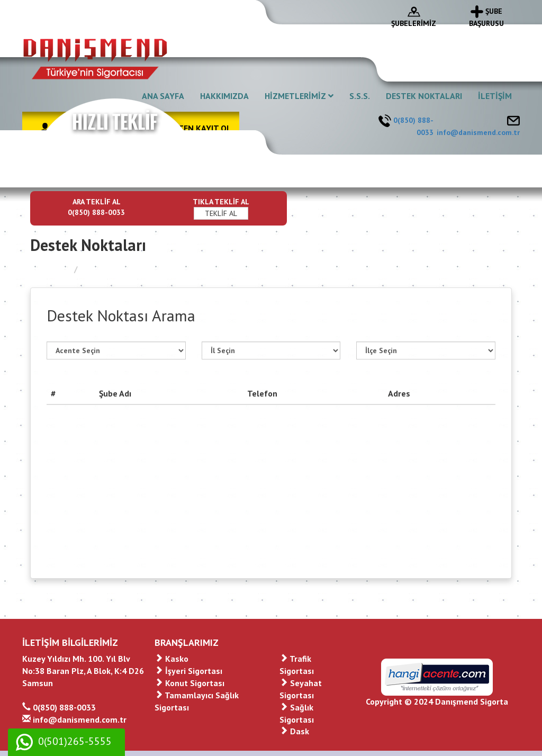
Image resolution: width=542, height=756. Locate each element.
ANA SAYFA (163, 96)
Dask (294, 731)
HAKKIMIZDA (224, 96)
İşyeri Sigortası (188, 671)
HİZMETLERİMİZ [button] (299, 96)
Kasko (171, 659)
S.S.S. (360, 96)
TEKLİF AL (221, 213)
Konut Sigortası (189, 683)
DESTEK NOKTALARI (424, 96)
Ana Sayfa (50, 269)
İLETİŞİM (495, 96)
